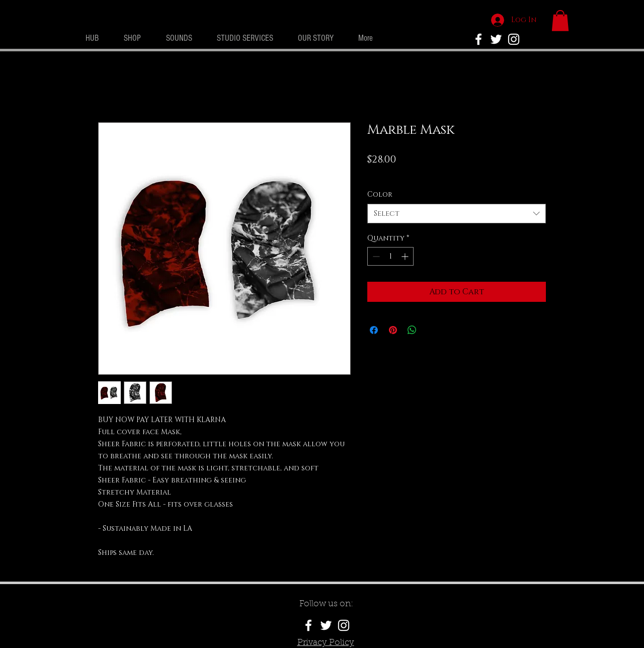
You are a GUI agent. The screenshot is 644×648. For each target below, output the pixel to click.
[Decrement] (375, 256)
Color (380, 194)
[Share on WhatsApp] (412, 330)
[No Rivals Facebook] (478, 39)
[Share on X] (431, 330)
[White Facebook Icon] (308, 625)
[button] (560, 21)
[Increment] (406, 256)
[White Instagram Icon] (514, 39)
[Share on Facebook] (374, 330)
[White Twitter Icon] (496, 39)
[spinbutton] (390, 256)
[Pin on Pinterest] (393, 330)
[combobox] (457, 214)
